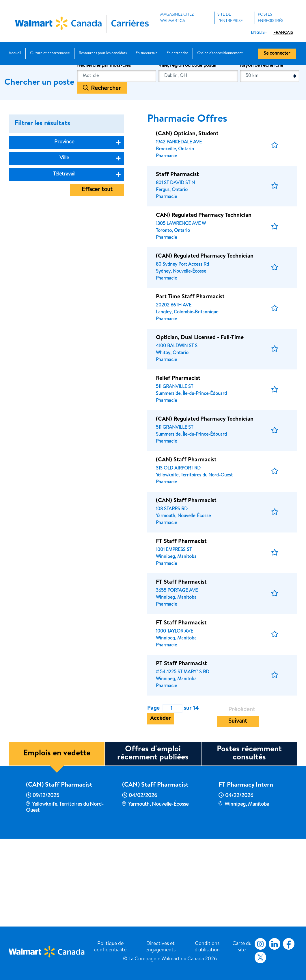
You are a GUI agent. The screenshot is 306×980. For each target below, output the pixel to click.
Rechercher (106, 175)
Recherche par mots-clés (104, 152)
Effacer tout (97, 276)
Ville (64, 244)
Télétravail (64, 260)
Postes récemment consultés (249, 840)
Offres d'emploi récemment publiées (153, 840)
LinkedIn (275, 944)
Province (64, 228)
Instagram (260, 944)
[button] (275, 231)
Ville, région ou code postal (187, 152)
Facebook (288, 944)
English (259, 33)
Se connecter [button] (277, 54)
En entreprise (177, 53)
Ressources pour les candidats (103, 53)
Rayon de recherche (262, 152)
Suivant (238, 808)
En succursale (147, 53)
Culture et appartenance (50, 53)
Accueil (15, 53)
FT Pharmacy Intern (246, 872)
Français (283, 33)
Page (153, 795)
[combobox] (198, 162)
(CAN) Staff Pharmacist (59, 872)
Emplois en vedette (57, 840)
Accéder (161, 805)
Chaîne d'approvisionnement (220, 53)
